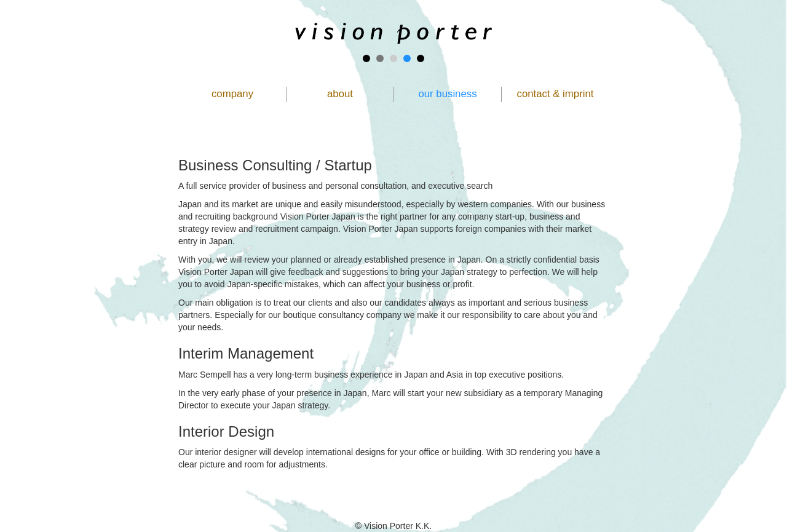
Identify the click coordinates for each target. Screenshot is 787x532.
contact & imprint (556, 94)
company (232, 94)
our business (447, 94)
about (340, 94)
